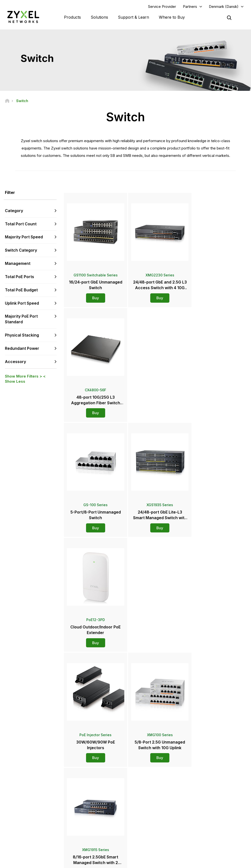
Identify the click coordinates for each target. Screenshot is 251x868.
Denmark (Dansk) (224, 7)
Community (85, 793)
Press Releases (147, 812)
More (156, 654)
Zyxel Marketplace (149, 784)
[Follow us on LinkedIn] (37, 839)
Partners (190, 7)
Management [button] (18, 264)
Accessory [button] (15, 362)
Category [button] (14, 211)
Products (72, 17)
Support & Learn (133, 17)
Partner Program (206, 793)
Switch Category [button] (21, 250)
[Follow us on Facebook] (11, 839)
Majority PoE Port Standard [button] (21, 319)
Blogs (140, 837)
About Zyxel (203, 821)
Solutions (99, 17)
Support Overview (90, 784)
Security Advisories (91, 809)
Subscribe (49, 809)
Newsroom (146, 804)
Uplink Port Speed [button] (22, 303)
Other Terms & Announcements (100, 817)
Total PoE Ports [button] (19, 277)
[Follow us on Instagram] (11, 846)
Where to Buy (172, 17)
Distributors (144, 793)
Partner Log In (204, 784)
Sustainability (203, 829)
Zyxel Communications (210, 845)
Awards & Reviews (149, 821)
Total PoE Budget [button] (21, 290)
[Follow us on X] (49, 839)
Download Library (90, 801)
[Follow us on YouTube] (24, 839)
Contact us (125, 748)
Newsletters (144, 829)
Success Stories (206, 837)
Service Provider (162, 7)
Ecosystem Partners (208, 801)
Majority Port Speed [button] (24, 237)
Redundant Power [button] (22, 348)
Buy (94, 295)
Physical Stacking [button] (22, 335)
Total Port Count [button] (21, 224)
